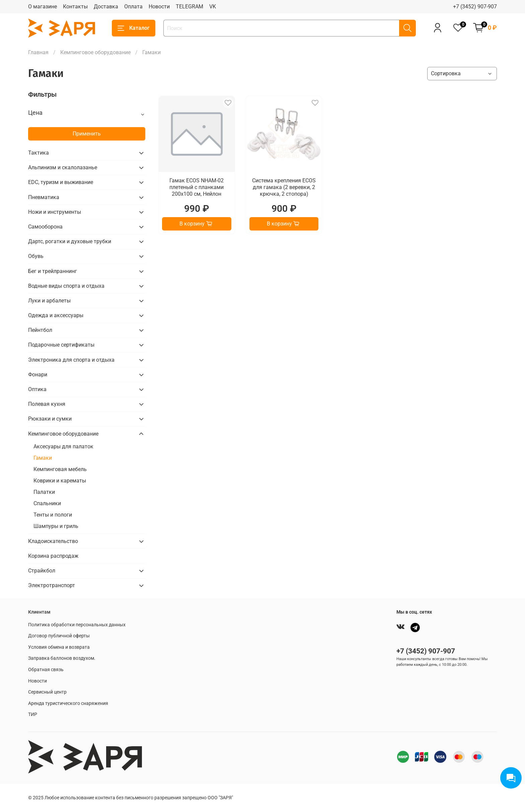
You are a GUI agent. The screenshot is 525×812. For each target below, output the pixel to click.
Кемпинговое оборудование (95, 52)
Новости (159, 7)
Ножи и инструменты (55, 212)
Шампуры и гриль (56, 526)
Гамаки (43, 458)
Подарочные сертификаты (61, 345)
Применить (87, 134)
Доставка (106, 7)
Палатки (44, 492)
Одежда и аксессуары (56, 315)
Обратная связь (46, 670)
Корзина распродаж (53, 556)
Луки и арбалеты (49, 301)
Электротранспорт (52, 585)
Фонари (38, 375)
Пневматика (44, 197)
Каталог (134, 28)
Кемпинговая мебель (60, 469)
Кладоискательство (53, 541)
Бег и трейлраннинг (53, 271)
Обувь (36, 256)
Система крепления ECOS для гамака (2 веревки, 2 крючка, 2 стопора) (284, 187)
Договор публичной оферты (59, 636)
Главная (38, 52)
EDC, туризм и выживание (61, 182)
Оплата (133, 7)
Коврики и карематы (60, 481)
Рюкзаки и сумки (50, 419)
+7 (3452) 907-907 (475, 7)
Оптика (37, 389)
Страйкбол (42, 571)
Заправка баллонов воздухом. (62, 658)
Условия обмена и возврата (59, 647)
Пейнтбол (40, 330)
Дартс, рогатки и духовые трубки (70, 241)
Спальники (47, 503)
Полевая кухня (47, 404)
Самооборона (45, 227)
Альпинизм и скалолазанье (63, 167)
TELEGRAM (190, 7)
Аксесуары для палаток (63, 446)
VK (213, 7)
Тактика (39, 153)
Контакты (75, 7)
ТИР (33, 714)
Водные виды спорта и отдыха (66, 286)
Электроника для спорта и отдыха (71, 360)
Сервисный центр (47, 692)
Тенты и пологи (53, 515)
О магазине (43, 7)
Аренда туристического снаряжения (68, 703)
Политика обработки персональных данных (77, 625)
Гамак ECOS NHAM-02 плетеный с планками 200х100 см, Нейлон (197, 187)
